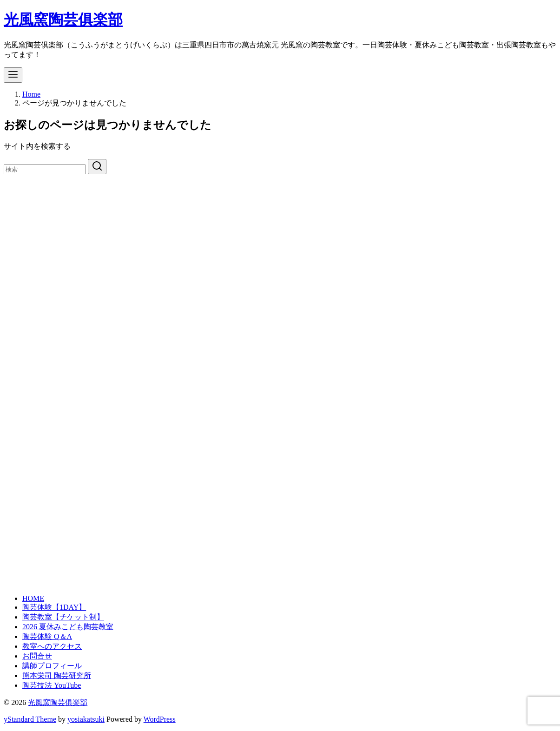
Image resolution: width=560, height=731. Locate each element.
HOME (33, 598)
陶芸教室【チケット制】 (63, 617)
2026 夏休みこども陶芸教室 (68, 627)
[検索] (45, 169)
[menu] (13, 75)
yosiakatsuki (86, 719)
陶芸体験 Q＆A (47, 636)
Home (31, 94)
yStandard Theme (30, 719)
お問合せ (37, 656)
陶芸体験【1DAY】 (54, 607)
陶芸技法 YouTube (52, 685)
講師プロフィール (52, 666)
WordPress (160, 719)
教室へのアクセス (52, 646)
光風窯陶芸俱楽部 (63, 20)
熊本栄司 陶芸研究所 (57, 675)
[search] (97, 167)
